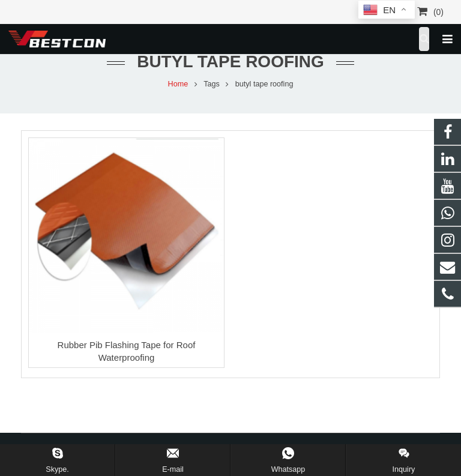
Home (178, 84)
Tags (212, 84)
